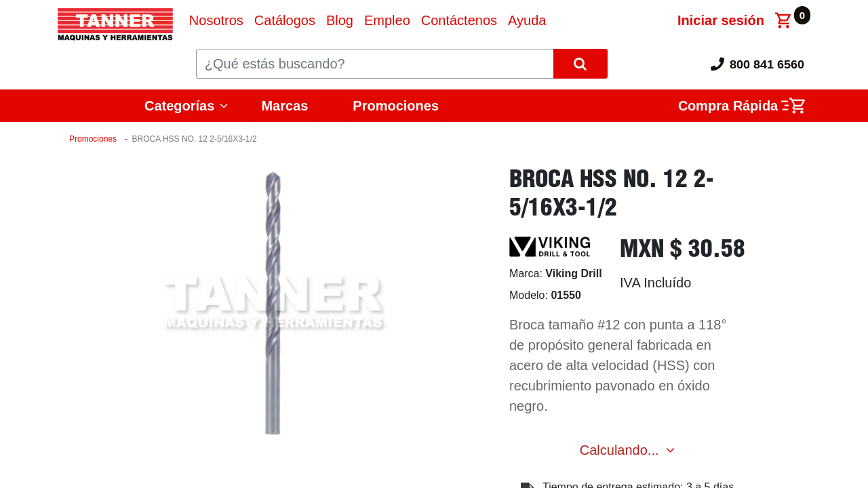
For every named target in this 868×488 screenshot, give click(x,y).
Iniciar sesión (721, 20)
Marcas (284, 106)
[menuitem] (216, 20)
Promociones (396, 106)
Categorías (179, 106)
